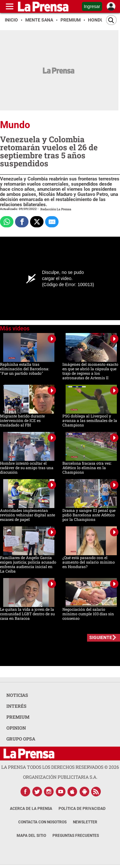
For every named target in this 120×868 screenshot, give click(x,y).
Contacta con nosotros (42, 822)
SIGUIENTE (101, 637)
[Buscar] (111, 20)
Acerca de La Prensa (31, 809)
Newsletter (85, 822)
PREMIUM (18, 717)
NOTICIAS (17, 695)
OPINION (16, 728)
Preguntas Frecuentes (76, 836)
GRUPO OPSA (21, 739)
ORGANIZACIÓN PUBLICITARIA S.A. (60, 777)
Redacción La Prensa (56, 209)
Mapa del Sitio (31, 836)
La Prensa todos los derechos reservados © (60, 767)
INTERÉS (16, 706)
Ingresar (92, 6)
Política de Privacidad (82, 809)
